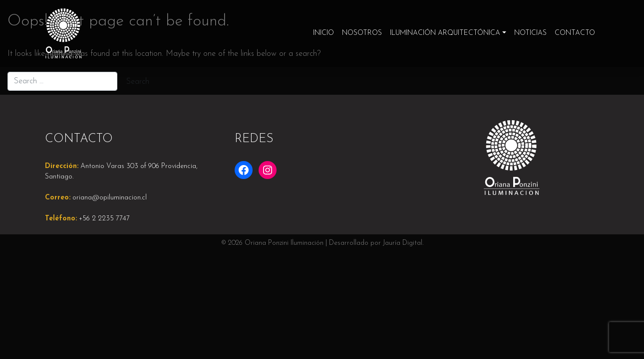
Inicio (323, 33)
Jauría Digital (403, 243)
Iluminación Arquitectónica (445, 33)
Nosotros (362, 33)
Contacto (575, 33)
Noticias (530, 33)
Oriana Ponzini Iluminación (284, 243)
